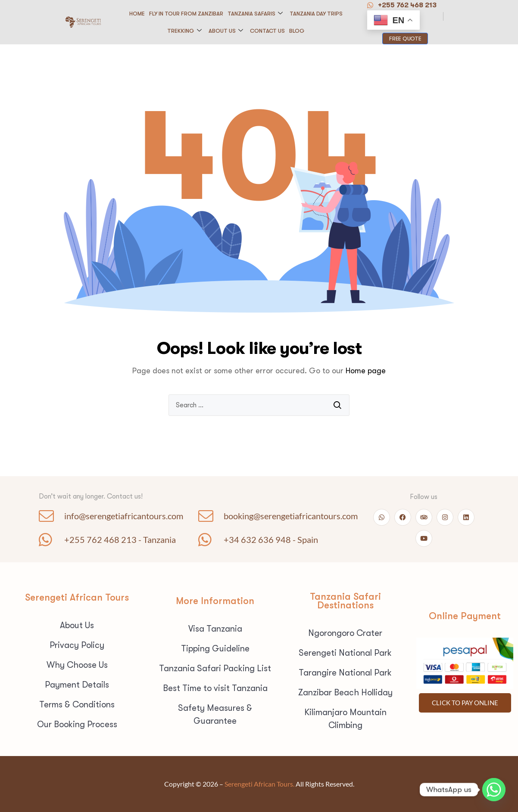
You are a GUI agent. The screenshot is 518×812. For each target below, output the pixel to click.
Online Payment (465, 616)
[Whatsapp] (494, 790)
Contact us (267, 31)
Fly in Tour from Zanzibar (186, 14)
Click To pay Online (465, 703)
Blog (297, 31)
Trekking (184, 31)
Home (137, 14)
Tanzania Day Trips (316, 14)
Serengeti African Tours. (259, 784)
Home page (366, 371)
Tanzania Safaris (255, 14)
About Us (226, 31)
